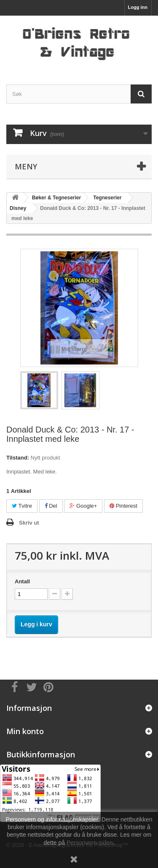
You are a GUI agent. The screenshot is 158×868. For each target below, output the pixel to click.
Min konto (25, 731)
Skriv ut (29, 523)
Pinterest (123, 506)
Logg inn (138, 7)
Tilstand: (18, 458)
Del (51, 506)
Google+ (83, 506)
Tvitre (22, 506)
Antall (22, 581)
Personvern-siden (90, 843)
